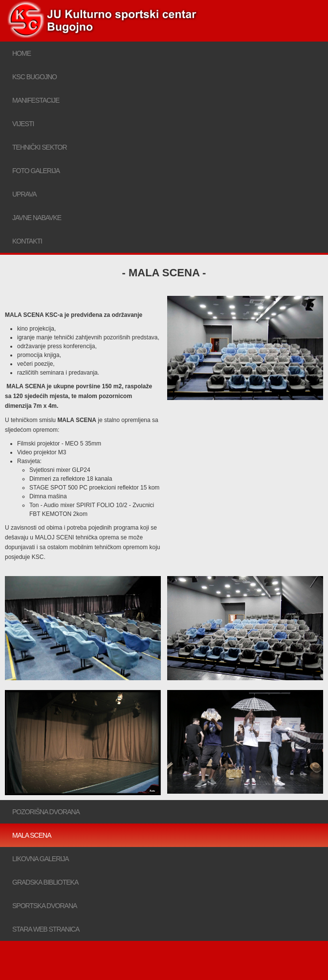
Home (22, 53)
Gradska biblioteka (45, 882)
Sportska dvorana (44, 906)
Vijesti (23, 124)
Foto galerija (36, 171)
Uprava (24, 194)
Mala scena (32, 835)
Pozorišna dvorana (46, 812)
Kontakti (27, 241)
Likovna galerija (41, 859)
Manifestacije (36, 100)
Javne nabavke (37, 218)
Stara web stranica (46, 929)
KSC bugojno (34, 77)
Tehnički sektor (40, 147)
